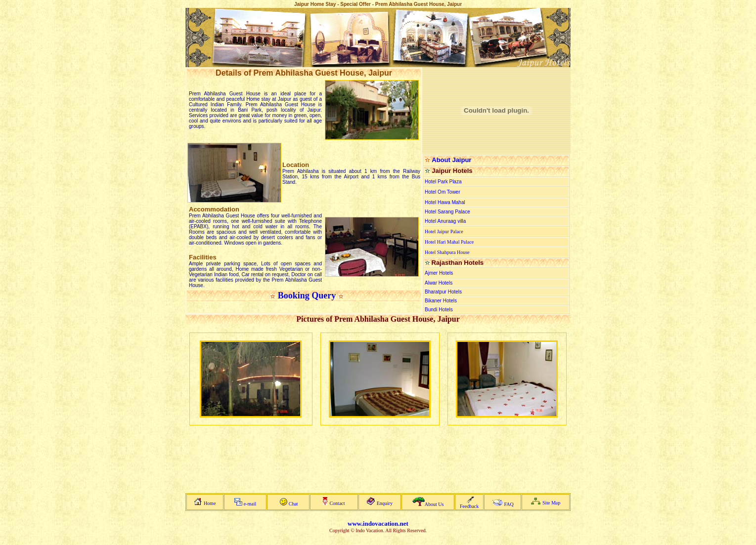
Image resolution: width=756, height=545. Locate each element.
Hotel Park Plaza (443, 182)
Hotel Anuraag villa (445, 221)
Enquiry (385, 503)
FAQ (509, 504)
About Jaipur (451, 160)
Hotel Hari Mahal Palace (449, 242)
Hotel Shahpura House (447, 252)
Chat (293, 504)
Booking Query (307, 295)
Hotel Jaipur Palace (444, 231)
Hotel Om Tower (443, 192)
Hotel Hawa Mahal (445, 202)
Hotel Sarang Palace (447, 212)
